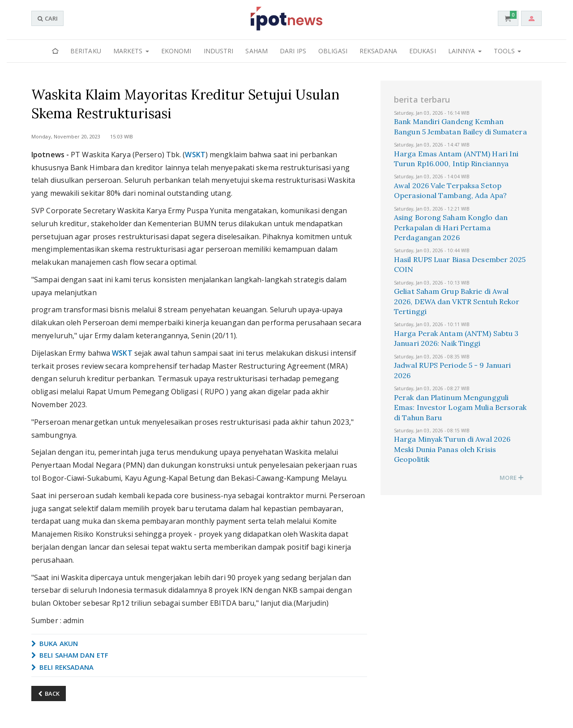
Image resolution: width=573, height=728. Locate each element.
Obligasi (333, 51)
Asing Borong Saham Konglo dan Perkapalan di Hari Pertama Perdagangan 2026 (451, 227)
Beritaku (86, 51)
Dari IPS (293, 51)
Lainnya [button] (465, 51)
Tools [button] (508, 51)
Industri (219, 51)
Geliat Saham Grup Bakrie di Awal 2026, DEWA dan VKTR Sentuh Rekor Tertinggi (457, 301)
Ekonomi (176, 51)
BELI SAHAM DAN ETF (70, 655)
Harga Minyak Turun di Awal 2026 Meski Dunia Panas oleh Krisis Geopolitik (452, 449)
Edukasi (423, 51)
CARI (47, 18)
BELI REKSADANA (63, 667)
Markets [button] (131, 51)
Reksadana (378, 51)
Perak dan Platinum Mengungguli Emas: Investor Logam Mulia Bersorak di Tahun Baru (460, 407)
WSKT (195, 155)
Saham (257, 51)
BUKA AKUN (55, 643)
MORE (512, 478)
